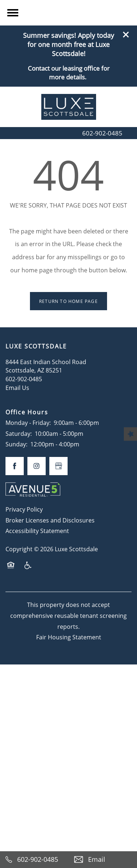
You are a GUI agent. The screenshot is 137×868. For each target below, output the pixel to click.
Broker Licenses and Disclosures (50, 520)
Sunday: (16, 444)
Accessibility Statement (37, 531)
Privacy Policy (24, 509)
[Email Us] (103, 860)
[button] (126, 9)
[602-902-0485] (34, 860)
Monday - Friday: (28, 423)
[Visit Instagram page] (37, 466)
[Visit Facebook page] (15, 466)
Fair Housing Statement (69, 637)
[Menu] (13, 74)
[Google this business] (58, 466)
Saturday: (19, 433)
